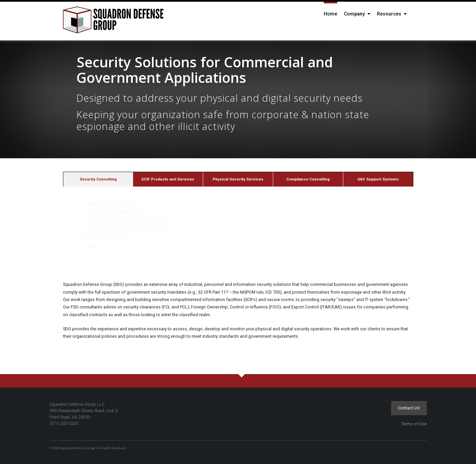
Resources (392, 14)
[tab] (98, 179)
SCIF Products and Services (168, 179)
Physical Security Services (238, 179)
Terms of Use (414, 424)
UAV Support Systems (378, 179)
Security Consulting (98, 179)
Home (330, 14)
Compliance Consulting (308, 179)
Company (357, 14)
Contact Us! (409, 408)
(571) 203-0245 (64, 423)
